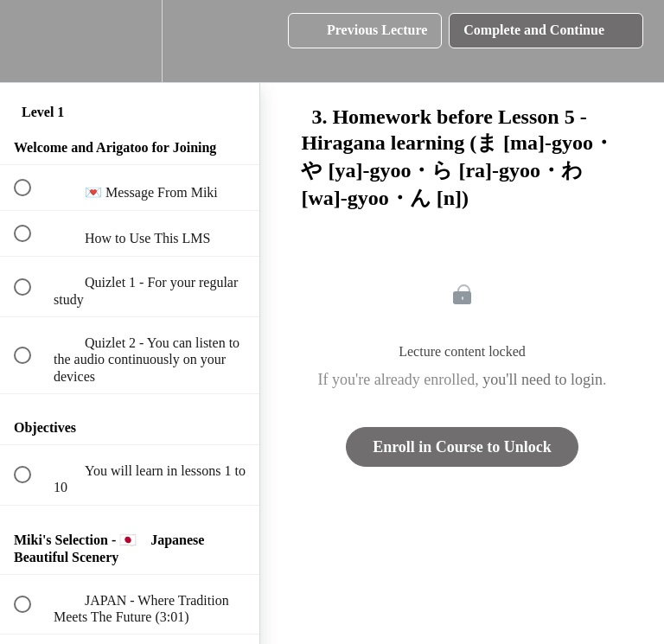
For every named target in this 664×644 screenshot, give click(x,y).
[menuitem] (130, 41)
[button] (32, 41)
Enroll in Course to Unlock (462, 447)
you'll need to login (543, 379)
